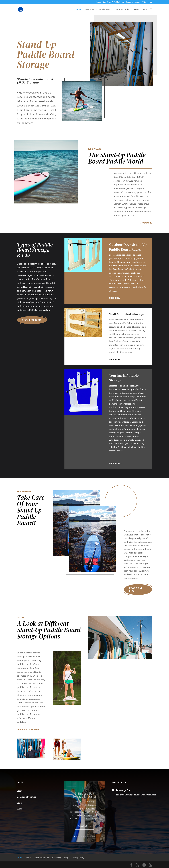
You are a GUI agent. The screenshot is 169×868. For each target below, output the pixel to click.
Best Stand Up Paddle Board (114, 2)
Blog (150, 2)
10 (95, 837)
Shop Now (115, 298)
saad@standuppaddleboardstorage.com (136, 795)
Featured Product (133, 2)
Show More (146, 223)
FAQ (19, 809)
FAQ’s (144, 2)
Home (98, 2)
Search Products (32, 320)
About (29, 858)
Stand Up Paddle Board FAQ (48, 858)
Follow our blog (136, 590)
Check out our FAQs (28, 729)
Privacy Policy (78, 858)
